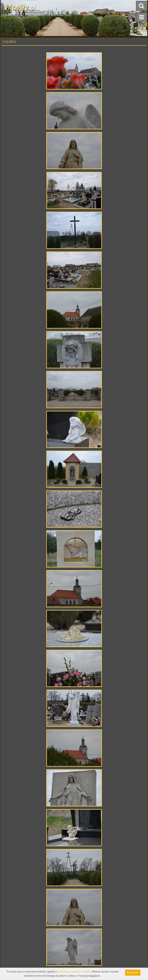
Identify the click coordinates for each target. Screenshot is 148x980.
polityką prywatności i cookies (74, 972)
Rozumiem (133, 973)
